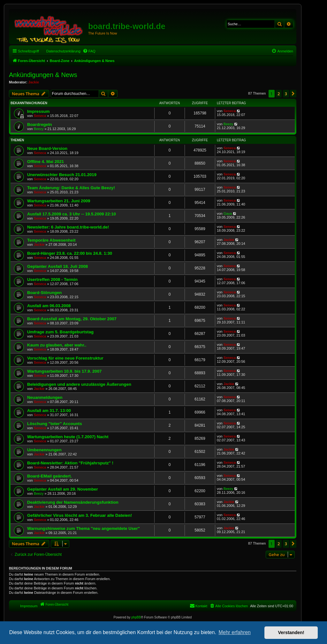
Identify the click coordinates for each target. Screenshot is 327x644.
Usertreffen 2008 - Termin (52, 279)
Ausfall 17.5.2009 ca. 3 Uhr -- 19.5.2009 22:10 (72, 214)
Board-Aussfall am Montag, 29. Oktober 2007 (72, 319)
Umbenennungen (44, 450)
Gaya (228, 213)
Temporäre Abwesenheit (51, 240)
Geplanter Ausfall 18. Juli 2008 (57, 266)
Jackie (34, 82)
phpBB (136, 617)
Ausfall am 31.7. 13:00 (49, 411)
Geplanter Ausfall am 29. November (63, 489)
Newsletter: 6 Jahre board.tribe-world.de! (68, 227)
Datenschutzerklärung (63, 51)
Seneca (40, 116)
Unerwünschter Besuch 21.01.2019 (62, 175)
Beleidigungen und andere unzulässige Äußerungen (79, 384)
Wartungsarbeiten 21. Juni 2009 (59, 201)
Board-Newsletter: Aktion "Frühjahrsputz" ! (70, 463)
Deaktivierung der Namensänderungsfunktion (73, 502)
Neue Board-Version (47, 148)
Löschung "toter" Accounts (55, 424)
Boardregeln (40, 124)
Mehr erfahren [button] (235, 632)
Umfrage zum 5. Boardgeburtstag (60, 332)
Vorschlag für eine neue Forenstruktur (65, 358)
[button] (293, 94)
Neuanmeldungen (45, 397)
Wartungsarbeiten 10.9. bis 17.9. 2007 (64, 371)
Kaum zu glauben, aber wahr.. (57, 345)
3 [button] (286, 94)
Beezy (39, 129)
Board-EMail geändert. (49, 476)
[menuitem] (89, 51)
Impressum (38, 111)
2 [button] (279, 94)
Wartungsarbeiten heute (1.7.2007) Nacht (68, 437)
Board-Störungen (44, 293)
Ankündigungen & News (43, 75)
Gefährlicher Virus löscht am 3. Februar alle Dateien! (80, 515)
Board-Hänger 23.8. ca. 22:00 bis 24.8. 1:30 (70, 253)
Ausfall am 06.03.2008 (49, 306)
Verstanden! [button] (291, 632)
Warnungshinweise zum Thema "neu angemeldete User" (84, 528)
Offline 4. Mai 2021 (46, 162)
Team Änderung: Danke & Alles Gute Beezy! (71, 188)
